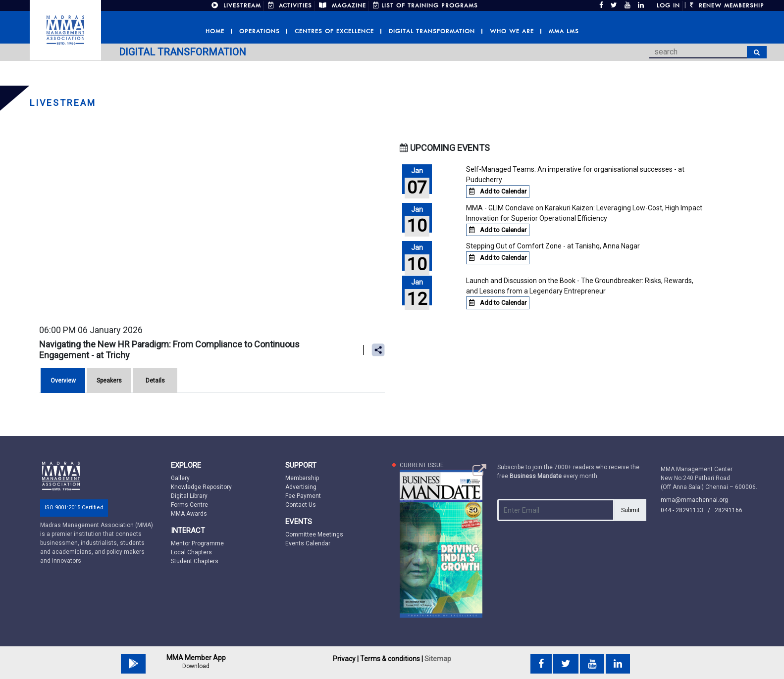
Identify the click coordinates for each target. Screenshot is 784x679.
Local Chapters (191, 552)
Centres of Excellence (334, 31)
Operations (260, 31)
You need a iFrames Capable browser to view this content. (212, 232)
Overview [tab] (63, 381)
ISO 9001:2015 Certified (74, 508)
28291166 (729, 510)
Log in (668, 5)
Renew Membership (727, 5)
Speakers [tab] (109, 381)
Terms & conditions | (392, 659)
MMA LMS (564, 31)
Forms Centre (189, 505)
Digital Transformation (432, 31)
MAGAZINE (342, 5)
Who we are (512, 31)
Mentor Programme (197, 543)
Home (215, 31)
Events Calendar (308, 543)
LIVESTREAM (236, 5)
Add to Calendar (498, 191)
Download (196, 666)
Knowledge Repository (201, 487)
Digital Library (189, 496)
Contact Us (301, 505)
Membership (302, 478)
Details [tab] (155, 381)
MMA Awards (189, 514)
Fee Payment (303, 496)
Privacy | (346, 659)
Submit (630, 510)
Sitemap (438, 659)
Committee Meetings (314, 534)
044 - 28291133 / (688, 510)
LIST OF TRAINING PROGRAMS (425, 5)
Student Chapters (195, 561)
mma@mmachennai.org (694, 500)
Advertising (301, 487)
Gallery (180, 478)
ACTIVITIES (290, 5)
